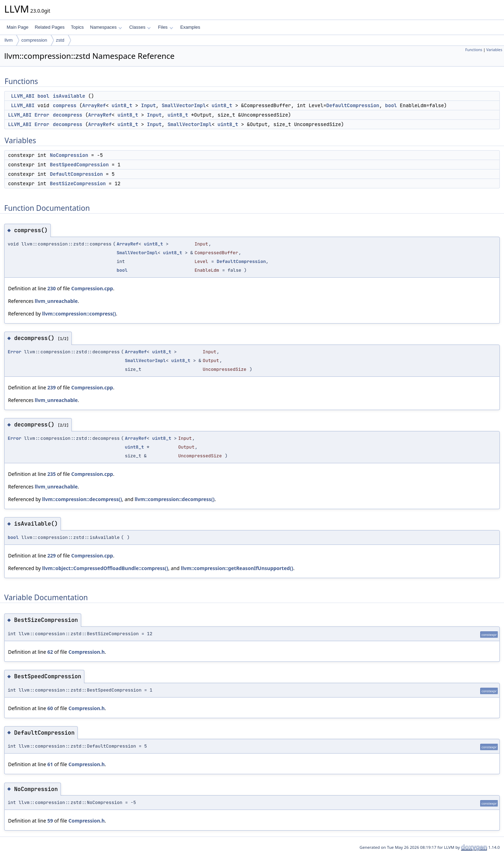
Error (42, 115)
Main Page (17, 27)
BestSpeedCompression (79, 165)
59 (50, 821)
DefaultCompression (353, 105)
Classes (140, 27)
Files (165, 27)
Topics (77, 27)
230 (51, 288)
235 (51, 474)
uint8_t (122, 105)
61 (50, 764)
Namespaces (106, 27)
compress (65, 105)
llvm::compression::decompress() (82, 499)
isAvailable (69, 96)
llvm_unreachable (56, 301)
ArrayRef (94, 105)
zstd (60, 40)
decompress (68, 115)
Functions (474, 50)
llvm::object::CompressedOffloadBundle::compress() (105, 568)
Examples (190, 27)
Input (148, 105)
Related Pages (50, 27)
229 (51, 556)
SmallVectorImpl (184, 105)
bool (43, 96)
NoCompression (69, 155)
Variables (494, 50)
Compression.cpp (92, 288)
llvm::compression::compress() (79, 314)
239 (51, 387)
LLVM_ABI (23, 96)
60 (50, 708)
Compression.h (86, 652)
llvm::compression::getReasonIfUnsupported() (237, 568)
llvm (9, 40)
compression (34, 40)
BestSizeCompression (78, 183)
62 (50, 652)
